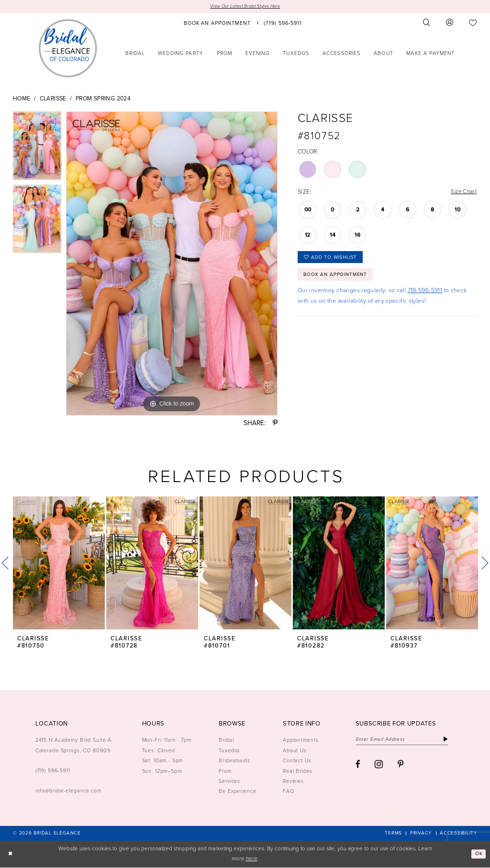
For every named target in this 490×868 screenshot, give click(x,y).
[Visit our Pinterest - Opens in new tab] (401, 766)
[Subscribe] (452, 740)
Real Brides (298, 771)
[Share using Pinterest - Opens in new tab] (275, 424)
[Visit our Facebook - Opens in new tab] (358, 766)
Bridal (226, 740)
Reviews (293, 781)
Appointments (301, 740)
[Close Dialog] (11, 854)
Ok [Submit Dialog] (478, 854)
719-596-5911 (425, 294)
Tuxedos (229, 751)
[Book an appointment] (217, 23)
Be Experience (237, 791)
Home (22, 99)
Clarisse (53, 99)
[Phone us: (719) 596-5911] (283, 23)
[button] (450, 23)
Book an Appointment (337, 278)
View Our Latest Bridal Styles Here (245, 6)
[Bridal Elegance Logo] (68, 48)
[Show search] (427, 23)
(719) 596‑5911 (53, 771)
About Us (295, 751)
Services (229, 781)
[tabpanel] (37, 148)
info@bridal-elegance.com (68, 791)
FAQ (289, 791)
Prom (225, 771)
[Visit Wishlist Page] (473, 23)
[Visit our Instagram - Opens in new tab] (379, 766)
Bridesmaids (234, 761)
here (252, 859)
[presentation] (59, 564)
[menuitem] (217, 23)
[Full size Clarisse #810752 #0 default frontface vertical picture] (172, 264)
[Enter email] (406, 740)
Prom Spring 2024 (103, 99)
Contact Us (297, 761)
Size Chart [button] (463, 193)
